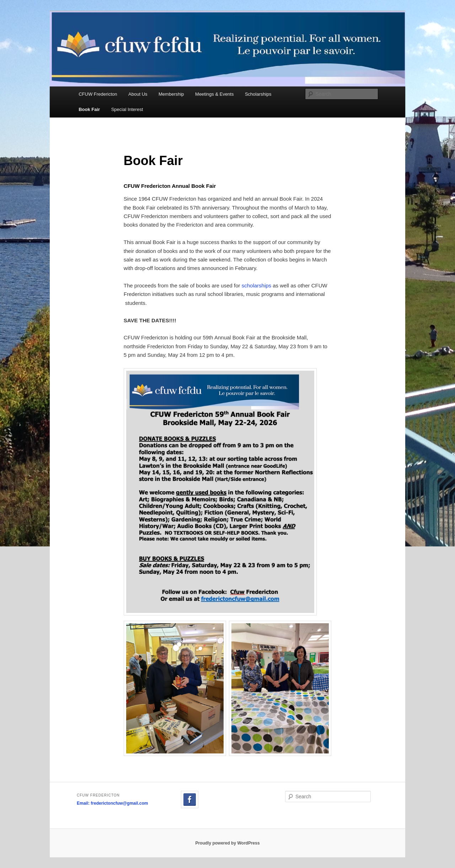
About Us (138, 94)
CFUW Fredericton (98, 94)
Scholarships (258, 94)
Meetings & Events (214, 94)
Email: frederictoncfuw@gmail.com (112, 803)
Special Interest (127, 109)
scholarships (256, 285)
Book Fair (89, 109)
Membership (171, 94)
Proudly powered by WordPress (227, 843)
